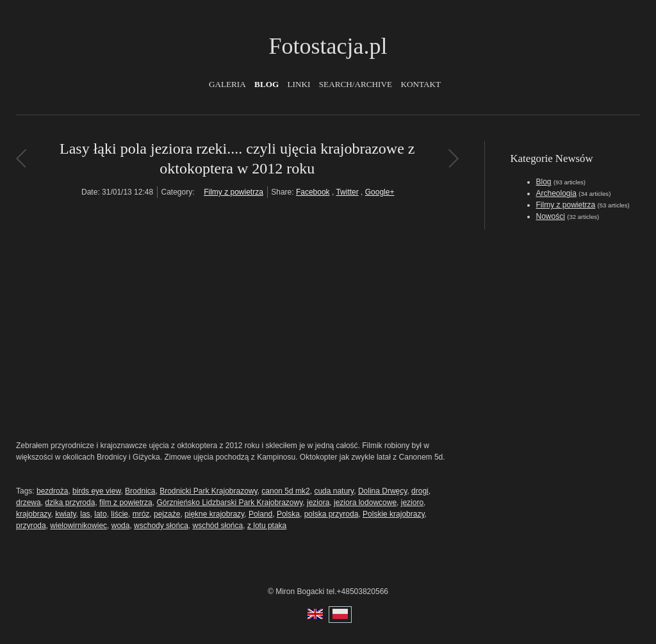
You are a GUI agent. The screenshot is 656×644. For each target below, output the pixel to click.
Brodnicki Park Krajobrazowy (209, 491)
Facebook (313, 192)
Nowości (551, 216)
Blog (266, 84)
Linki (299, 84)
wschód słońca (217, 526)
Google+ (380, 192)
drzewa (29, 503)
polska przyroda (332, 514)
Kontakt (421, 84)
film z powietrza (126, 503)
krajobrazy (33, 514)
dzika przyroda (70, 503)
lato (100, 514)
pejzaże (167, 514)
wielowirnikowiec (78, 526)
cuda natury (334, 491)
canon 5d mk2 (285, 491)
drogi (420, 491)
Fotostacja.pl (328, 46)
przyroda (31, 526)
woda (121, 526)
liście (119, 514)
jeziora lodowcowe (365, 503)
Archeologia (556, 193)
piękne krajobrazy (214, 514)
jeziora (318, 503)
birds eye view (96, 491)
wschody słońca (161, 526)
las (85, 514)
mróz (141, 514)
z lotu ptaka (267, 526)
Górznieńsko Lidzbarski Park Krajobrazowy (229, 503)
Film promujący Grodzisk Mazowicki (453, 158)
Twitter (347, 192)
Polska (288, 514)
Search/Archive (356, 84)
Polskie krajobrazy (393, 514)
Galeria (227, 84)
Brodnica (140, 491)
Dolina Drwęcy (382, 491)
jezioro (412, 503)
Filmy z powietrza (234, 192)
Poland (260, 514)
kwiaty (65, 514)
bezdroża (52, 491)
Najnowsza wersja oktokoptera (21, 158)
